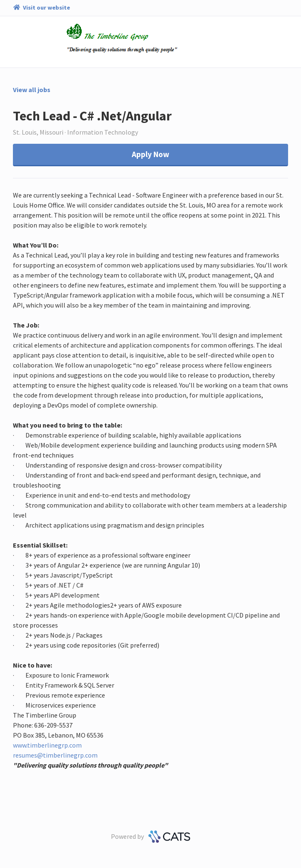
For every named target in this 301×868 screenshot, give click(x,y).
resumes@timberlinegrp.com (55, 755)
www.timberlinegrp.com (47, 745)
